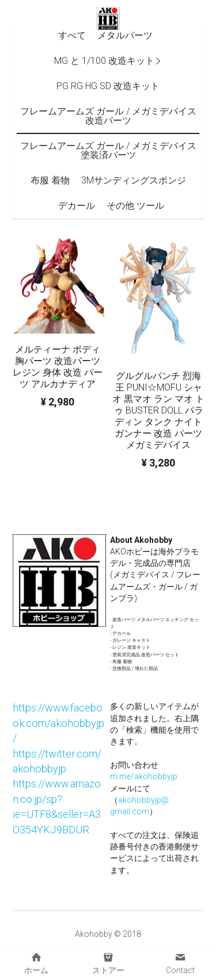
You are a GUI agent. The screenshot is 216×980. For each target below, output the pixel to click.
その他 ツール (135, 206)
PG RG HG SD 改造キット (108, 86)
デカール (77, 206)
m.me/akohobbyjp (144, 776)
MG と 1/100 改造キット (104, 61)
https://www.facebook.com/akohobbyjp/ (58, 723)
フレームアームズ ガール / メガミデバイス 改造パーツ (108, 116)
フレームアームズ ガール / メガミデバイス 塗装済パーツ (108, 150)
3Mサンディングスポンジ (134, 180)
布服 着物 (50, 180)
